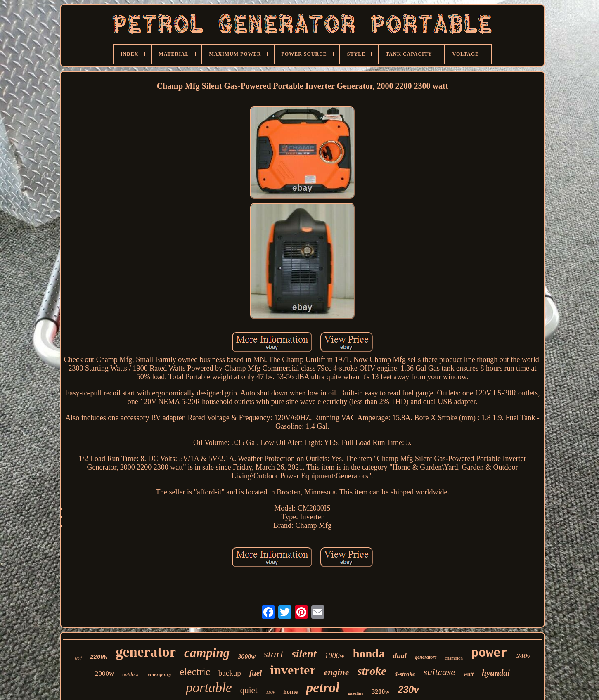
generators (426, 657)
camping (207, 653)
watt (469, 674)
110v (270, 692)
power (490, 653)
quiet (249, 690)
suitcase (439, 672)
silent (304, 654)
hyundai (496, 673)
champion (454, 658)
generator (146, 652)
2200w (99, 657)
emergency (160, 674)
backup (230, 673)
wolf (78, 658)
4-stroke (405, 674)
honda (369, 653)
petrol (323, 687)
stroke (372, 671)
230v (408, 690)
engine (337, 672)
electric (195, 672)
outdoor (131, 674)
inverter (293, 670)
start (274, 654)
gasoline (355, 693)
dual (400, 656)
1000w (335, 656)
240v (523, 656)
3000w (247, 656)
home (290, 692)
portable (209, 688)
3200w (381, 692)
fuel (256, 673)
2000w (104, 673)
